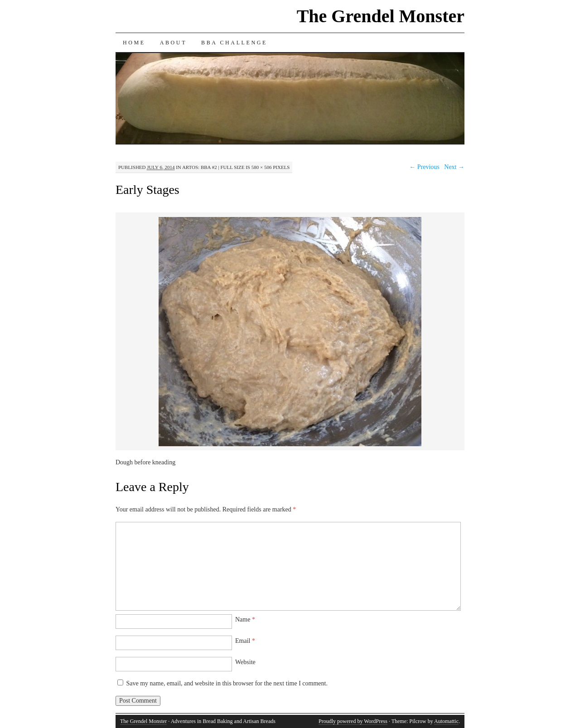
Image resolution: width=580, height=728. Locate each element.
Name (245, 620)
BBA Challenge (234, 43)
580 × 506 (262, 167)
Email (245, 641)
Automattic (446, 721)
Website (245, 662)
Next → (454, 167)
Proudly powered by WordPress (353, 721)
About (173, 43)
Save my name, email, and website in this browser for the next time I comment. (227, 683)
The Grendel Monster (381, 16)
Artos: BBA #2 (200, 167)
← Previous (424, 167)
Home (134, 43)
